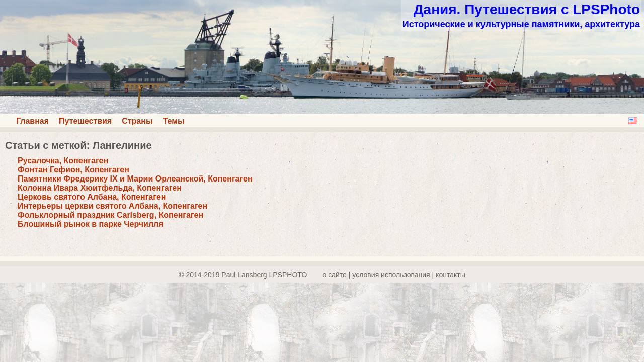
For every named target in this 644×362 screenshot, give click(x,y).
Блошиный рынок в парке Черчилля (91, 224)
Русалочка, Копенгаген (63, 161)
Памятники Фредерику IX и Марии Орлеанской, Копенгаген (135, 179)
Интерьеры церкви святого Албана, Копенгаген (112, 206)
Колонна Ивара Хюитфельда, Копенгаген (100, 188)
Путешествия (85, 121)
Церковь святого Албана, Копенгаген (92, 197)
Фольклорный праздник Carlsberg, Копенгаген (110, 215)
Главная (32, 121)
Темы (174, 121)
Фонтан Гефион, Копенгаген (73, 170)
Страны (137, 121)
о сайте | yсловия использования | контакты (394, 275)
